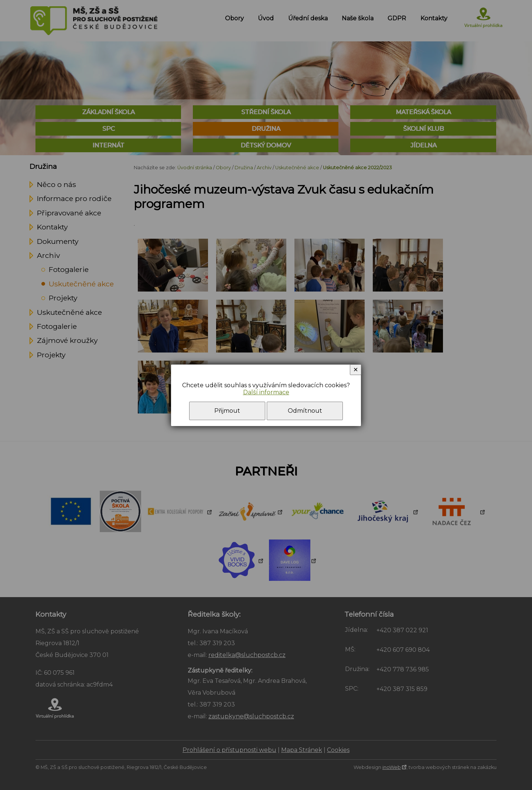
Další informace (266, 392)
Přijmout (227, 411)
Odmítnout (305, 411)
